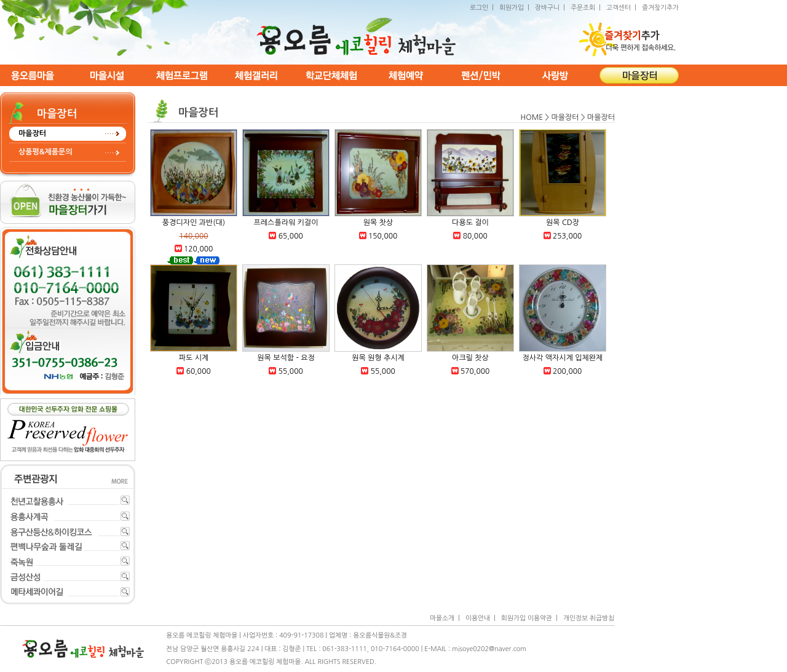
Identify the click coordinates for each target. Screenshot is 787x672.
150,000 (383, 236)
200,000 (567, 371)
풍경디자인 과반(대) (194, 223)
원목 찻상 (378, 223)
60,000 (199, 371)
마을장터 (32, 133)
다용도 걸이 (470, 223)
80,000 (475, 236)
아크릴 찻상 (470, 358)
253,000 (567, 236)
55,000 (291, 371)
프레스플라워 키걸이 (286, 223)
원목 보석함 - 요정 (286, 358)
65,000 (291, 236)
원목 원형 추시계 (378, 358)
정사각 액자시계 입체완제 (563, 358)
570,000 (475, 371)
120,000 (198, 249)
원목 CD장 (563, 223)
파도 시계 (194, 358)
